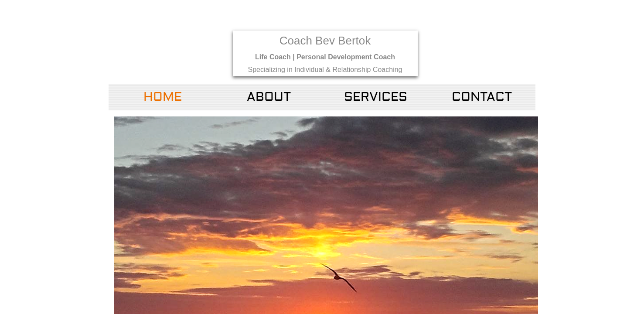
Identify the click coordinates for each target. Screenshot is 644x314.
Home (163, 97)
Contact (482, 97)
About (269, 97)
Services (376, 97)
